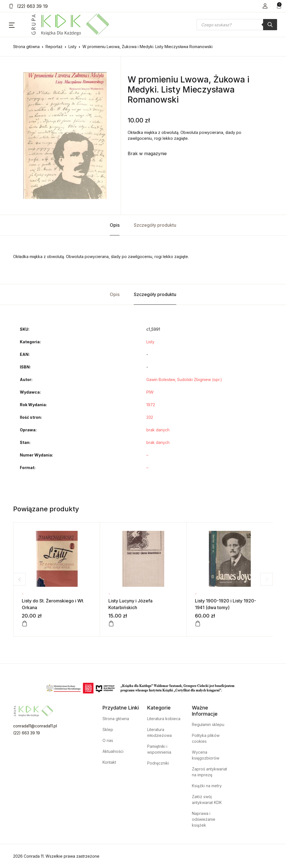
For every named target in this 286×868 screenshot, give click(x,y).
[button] (265, 6)
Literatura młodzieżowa (159, 732)
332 (150, 417)
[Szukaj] (270, 25)
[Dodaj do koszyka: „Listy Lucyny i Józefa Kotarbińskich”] (111, 624)
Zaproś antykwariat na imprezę (209, 772)
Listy (72, 47)
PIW (150, 392)
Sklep (108, 729)
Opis (115, 225)
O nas (108, 740)
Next (267, 579)
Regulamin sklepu (208, 724)
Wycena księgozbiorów (206, 755)
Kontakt (109, 762)
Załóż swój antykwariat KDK (207, 800)
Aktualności (113, 751)
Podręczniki (158, 763)
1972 (151, 405)
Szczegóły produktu (155, 225)
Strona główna (26, 47)
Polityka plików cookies (206, 738)
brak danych (158, 430)
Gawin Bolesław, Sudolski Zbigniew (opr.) (184, 379)
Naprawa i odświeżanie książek (204, 819)
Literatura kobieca (164, 719)
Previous (19, 579)
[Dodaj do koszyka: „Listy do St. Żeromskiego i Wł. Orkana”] (25, 624)
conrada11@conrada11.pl (35, 726)
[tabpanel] (65, 136)
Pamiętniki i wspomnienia (159, 749)
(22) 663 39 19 (28, 6)
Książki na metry (207, 786)
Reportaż (54, 47)
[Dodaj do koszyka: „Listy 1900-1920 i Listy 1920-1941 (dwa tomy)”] (198, 624)
